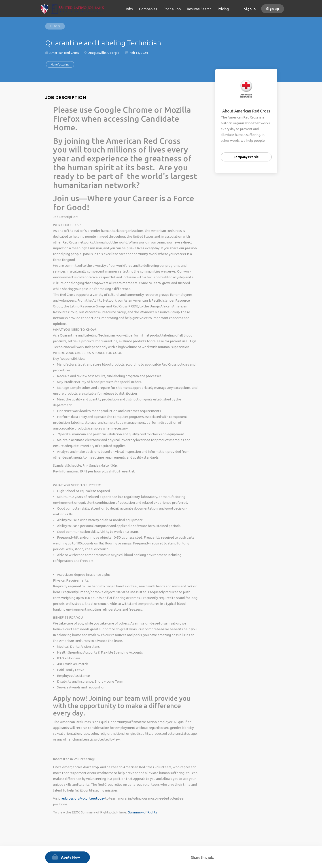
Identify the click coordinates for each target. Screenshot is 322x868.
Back (57, 26)
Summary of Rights (143, 812)
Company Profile (246, 157)
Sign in (250, 9)
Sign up (273, 9)
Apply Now (71, 857)
